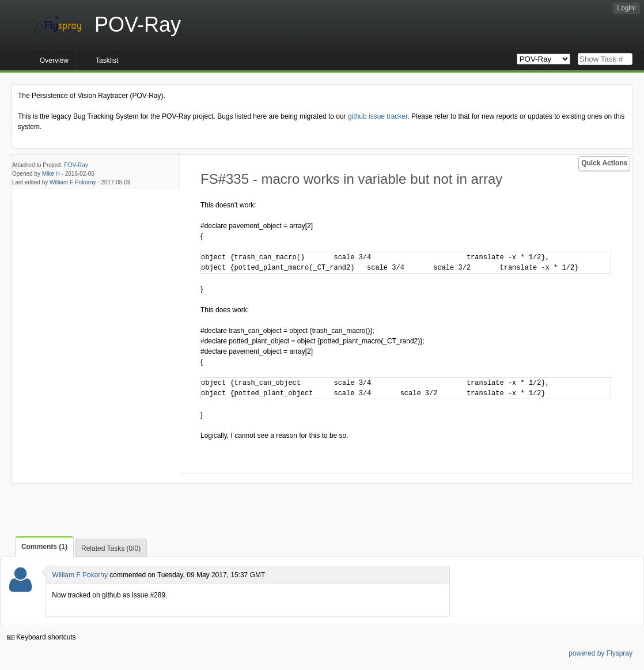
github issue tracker (378, 116)
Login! (626, 8)
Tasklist (107, 60)
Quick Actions (604, 163)
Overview (54, 60)
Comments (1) (44, 547)
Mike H (51, 174)
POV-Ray (76, 165)
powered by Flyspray (601, 653)
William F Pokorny (73, 182)
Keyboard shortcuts (41, 637)
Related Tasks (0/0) (111, 548)
